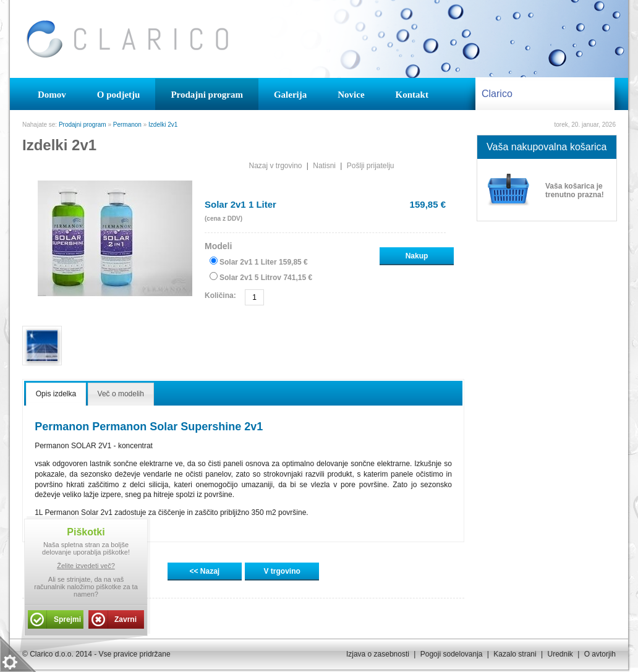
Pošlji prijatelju (371, 166)
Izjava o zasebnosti (378, 654)
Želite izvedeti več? (86, 566)
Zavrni (125, 619)
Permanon (127, 125)
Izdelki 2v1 (163, 125)
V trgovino (282, 571)
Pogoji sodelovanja (452, 654)
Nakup (417, 256)
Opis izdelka (56, 394)
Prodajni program (83, 125)
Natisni (324, 166)
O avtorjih (600, 654)
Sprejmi (67, 619)
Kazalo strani (515, 654)
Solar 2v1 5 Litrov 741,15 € (266, 278)
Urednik (560, 654)
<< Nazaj (204, 571)
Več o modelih (121, 394)
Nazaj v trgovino (275, 166)
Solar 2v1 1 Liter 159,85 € (264, 262)
